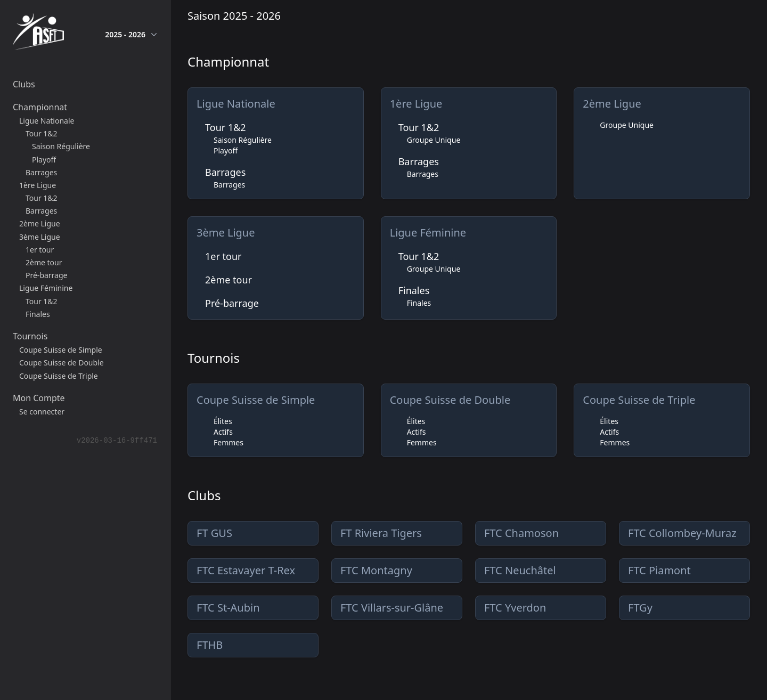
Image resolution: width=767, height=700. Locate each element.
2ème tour (229, 280)
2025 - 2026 (131, 35)
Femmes (229, 442)
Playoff (226, 150)
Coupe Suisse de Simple (256, 400)
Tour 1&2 (226, 127)
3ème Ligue (226, 233)
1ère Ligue (416, 104)
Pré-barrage (232, 303)
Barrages (225, 172)
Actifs (223, 432)
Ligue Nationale (236, 104)
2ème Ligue (612, 104)
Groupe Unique (434, 140)
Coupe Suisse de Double (450, 400)
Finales (414, 290)
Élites (223, 421)
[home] (38, 34)
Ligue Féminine (428, 233)
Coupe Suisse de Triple (639, 400)
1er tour (223, 256)
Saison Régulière (243, 140)
